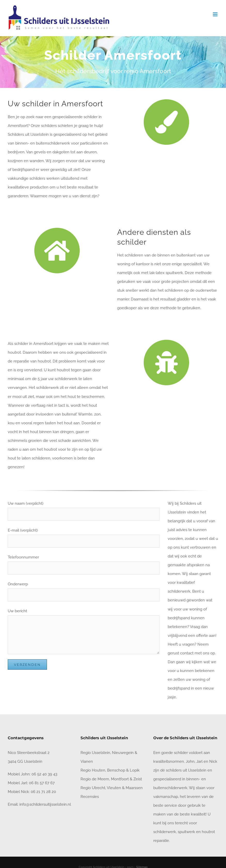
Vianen (87, 761)
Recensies (90, 797)
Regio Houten (93, 770)
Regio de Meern (95, 779)
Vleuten (114, 788)
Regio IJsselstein (95, 753)
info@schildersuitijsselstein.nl (45, 804)
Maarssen (134, 788)
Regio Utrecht (93, 788)
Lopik (135, 770)
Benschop (116, 770)
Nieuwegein (123, 753)
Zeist (138, 779)
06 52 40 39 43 (44, 774)
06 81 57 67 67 (42, 783)
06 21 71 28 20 (43, 792)
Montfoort (120, 779)
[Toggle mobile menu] (216, 14)
